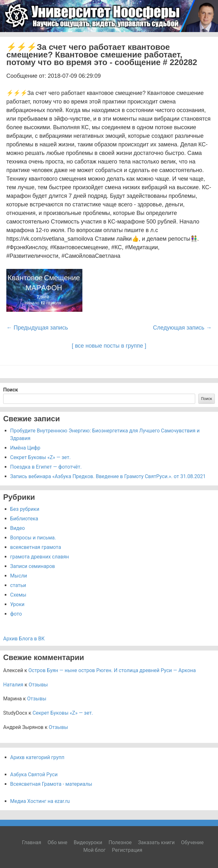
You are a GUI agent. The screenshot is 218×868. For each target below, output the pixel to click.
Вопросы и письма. (33, 538)
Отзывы (38, 685)
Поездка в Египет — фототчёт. (46, 467)
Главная (32, 842)
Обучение (192, 842)
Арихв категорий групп (37, 757)
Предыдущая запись (37, 328)
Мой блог (94, 850)
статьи (18, 585)
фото (16, 614)
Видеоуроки (88, 842)
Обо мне (58, 842)
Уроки (17, 604)
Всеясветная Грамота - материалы (51, 784)
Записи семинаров (32, 566)
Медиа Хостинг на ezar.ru (40, 801)
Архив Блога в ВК (24, 639)
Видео (17, 528)
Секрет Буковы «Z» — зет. (40, 457)
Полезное (120, 842)
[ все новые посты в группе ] (109, 346)
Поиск (11, 390)
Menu (205, 40)
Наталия (13, 685)
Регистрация (127, 850)
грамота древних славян (40, 557)
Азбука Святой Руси (34, 775)
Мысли (19, 576)
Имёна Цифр (25, 448)
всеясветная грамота (36, 547)
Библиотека (24, 519)
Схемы (18, 595)
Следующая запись (182, 328)
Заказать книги (157, 842)
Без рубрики (25, 509)
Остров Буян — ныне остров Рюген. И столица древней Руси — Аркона (112, 670)
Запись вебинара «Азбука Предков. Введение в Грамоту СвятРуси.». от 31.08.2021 (108, 476)
